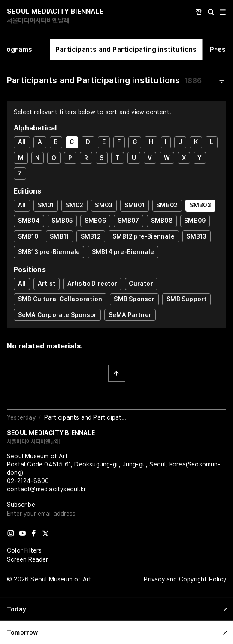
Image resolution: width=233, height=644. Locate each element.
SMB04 (29, 221)
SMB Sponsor (134, 299)
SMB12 (91, 236)
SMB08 (162, 221)
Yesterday (21, 417)
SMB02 (167, 205)
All (22, 142)
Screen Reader (27, 559)
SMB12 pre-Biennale (144, 236)
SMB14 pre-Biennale (123, 252)
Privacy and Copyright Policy (185, 579)
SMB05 (62, 221)
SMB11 (59, 236)
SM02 (74, 205)
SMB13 (196, 236)
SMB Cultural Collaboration (60, 299)
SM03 (104, 205)
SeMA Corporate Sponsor (57, 315)
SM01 (46, 205)
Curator (141, 284)
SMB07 (128, 221)
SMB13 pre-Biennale (49, 252)
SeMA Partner (130, 315)
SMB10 (28, 236)
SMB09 (195, 221)
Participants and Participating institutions (126, 50)
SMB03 (200, 205)
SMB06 (95, 221)
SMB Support (186, 299)
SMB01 (135, 205)
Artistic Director (92, 284)
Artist (47, 284)
